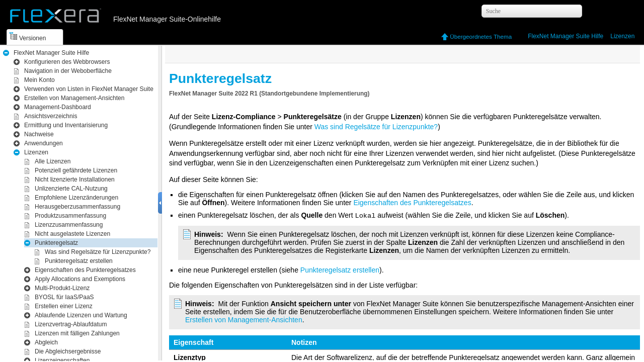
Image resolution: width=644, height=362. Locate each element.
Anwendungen (44, 143)
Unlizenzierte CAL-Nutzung (71, 189)
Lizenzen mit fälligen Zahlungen (77, 333)
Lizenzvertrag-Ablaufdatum (71, 324)
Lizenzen (622, 36)
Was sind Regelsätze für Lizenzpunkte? (98, 252)
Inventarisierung (66, 125)
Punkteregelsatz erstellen (79, 261)
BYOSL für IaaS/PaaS (64, 297)
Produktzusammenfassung (70, 216)
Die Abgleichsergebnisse (68, 351)
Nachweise (39, 134)
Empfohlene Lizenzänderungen (76, 198)
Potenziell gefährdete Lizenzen (76, 170)
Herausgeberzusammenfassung (77, 207)
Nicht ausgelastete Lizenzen (72, 234)
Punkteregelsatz (56, 243)
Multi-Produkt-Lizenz (62, 288)
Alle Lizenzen (53, 161)
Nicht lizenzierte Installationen (75, 179)
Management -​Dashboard (58, 107)
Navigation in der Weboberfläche (68, 71)
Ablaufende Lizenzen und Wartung (81, 315)
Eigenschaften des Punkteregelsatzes (85, 270)
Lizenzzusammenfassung (69, 225)
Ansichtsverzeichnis (51, 116)
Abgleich (46, 342)
